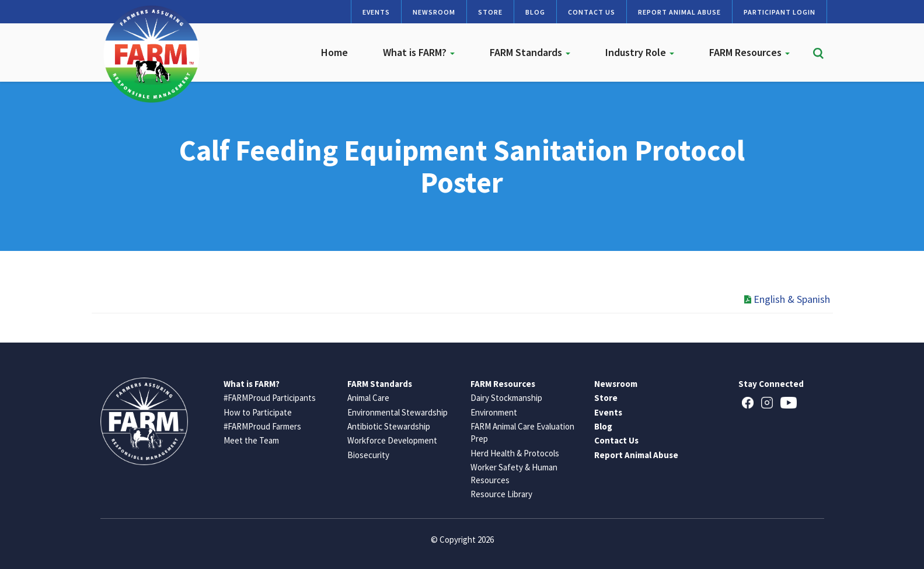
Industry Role (640, 52)
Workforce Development (392, 440)
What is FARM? (419, 52)
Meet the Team (251, 440)
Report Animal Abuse (679, 12)
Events (376, 12)
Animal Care (368, 398)
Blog (535, 12)
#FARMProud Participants (270, 398)
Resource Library (501, 494)
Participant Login (780, 12)
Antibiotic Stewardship (389, 426)
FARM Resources (749, 52)
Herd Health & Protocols (515, 453)
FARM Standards (530, 52)
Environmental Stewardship (398, 412)
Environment (494, 412)
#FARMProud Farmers (262, 426)
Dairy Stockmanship (506, 398)
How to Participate (258, 412)
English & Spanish (787, 299)
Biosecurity (368, 455)
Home (334, 52)
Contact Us (592, 12)
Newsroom (434, 12)
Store (490, 12)
